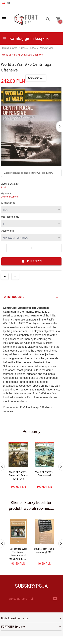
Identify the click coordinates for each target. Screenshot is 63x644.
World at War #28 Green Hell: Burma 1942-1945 (18, 475)
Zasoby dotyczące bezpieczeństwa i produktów (29, 173)
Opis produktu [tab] (14, 297)
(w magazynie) (36, 78)
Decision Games (9, 197)
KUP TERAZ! (31, 262)
